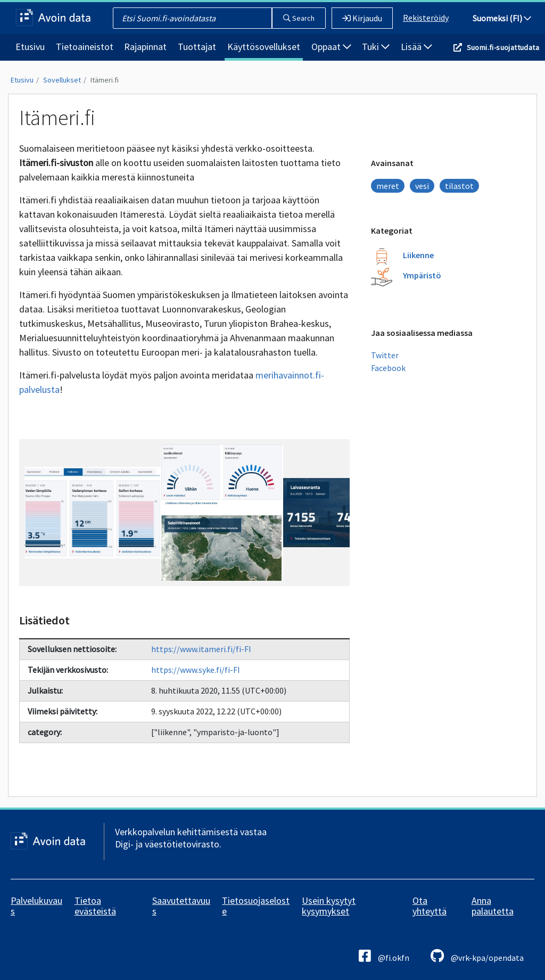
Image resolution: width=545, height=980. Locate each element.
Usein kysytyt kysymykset (329, 906)
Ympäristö (422, 275)
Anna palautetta (493, 906)
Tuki (376, 47)
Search (299, 18)
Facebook (388, 368)
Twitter (385, 355)
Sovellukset (62, 80)
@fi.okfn (384, 956)
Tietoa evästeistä (95, 906)
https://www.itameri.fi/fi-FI (201, 649)
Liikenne (418, 255)
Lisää (416, 47)
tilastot (459, 186)
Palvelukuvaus (36, 906)
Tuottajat (197, 47)
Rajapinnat (145, 47)
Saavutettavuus (181, 906)
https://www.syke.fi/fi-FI (196, 670)
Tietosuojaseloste (256, 906)
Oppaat (331, 47)
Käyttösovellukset (264, 47)
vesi (422, 186)
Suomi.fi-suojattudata (503, 47)
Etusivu (30, 47)
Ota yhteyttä (430, 906)
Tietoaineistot (85, 47)
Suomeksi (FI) (502, 18)
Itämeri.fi (105, 80)
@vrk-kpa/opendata (477, 956)
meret (388, 186)
